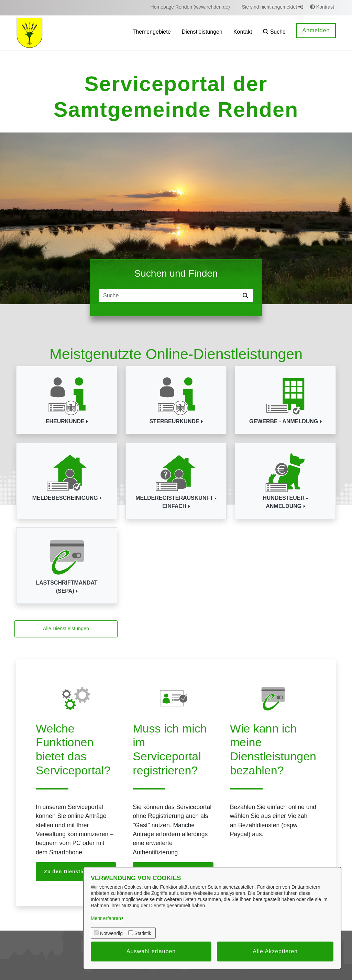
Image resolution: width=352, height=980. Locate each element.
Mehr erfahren (106, 918)
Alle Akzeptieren (275, 951)
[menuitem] (190, 7)
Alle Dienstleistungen (66, 629)
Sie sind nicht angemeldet (273, 7)
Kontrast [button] (322, 7)
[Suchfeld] (169, 296)
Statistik (143, 933)
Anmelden (316, 30)
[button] (274, 33)
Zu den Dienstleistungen (76, 872)
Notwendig (111, 933)
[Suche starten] (247, 296)
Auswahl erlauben (151, 951)
